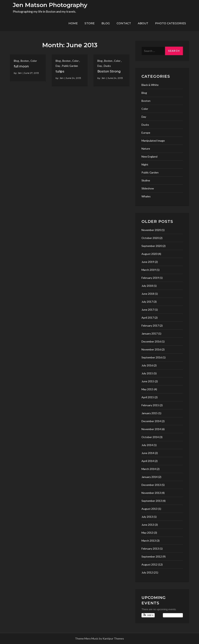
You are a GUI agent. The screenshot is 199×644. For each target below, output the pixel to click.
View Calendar (173, 615)
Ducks (107, 66)
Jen (20, 73)
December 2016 (151, 341)
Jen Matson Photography (50, 5)
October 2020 (150, 238)
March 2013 (149, 541)
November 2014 (151, 429)
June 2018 (148, 294)
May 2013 (147, 533)
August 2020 (149, 254)
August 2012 (149, 564)
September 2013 (152, 501)
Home (73, 23)
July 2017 (147, 302)
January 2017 (150, 333)
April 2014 (148, 461)
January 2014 (150, 477)
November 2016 (151, 349)
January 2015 (150, 413)
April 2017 (148, 318)
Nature (146, 149)
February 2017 (150, 325)
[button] (148, 615)
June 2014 (148, 453)
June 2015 (148, 381)
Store (90, 23)
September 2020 (152, 246)
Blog (106, 23)
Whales (146, 196)
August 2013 (149, 509)
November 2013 (151, 493)
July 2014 (147, 445)
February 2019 (150, 278)
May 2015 (147, 389)
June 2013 (148, 525)
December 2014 (151, 421)
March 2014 (149, 469)
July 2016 (147, 365)
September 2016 (152, 357)
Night (145, 164)
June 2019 (148, 262)
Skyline (146, 180)
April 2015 (148, 397)
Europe (146, 133)
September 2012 (152, 556)
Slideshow (148, 188)
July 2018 (147, 286)
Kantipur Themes (113, 638)
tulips (60, 71)
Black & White (150, 85)
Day (58, 66)
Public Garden (70, 66)
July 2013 (147, 517)
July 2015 (147, 373)
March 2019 (149, 270)
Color (34, 61)
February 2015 (150, 405)
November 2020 (151, 230)
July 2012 (147, 572)
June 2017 (148, 310)
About (143, 23)
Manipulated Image (153, 141)
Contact (124, 23)
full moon (21, 66)
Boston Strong (109, 71)
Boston (25, 61)
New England (149, 156)
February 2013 (150, 549)
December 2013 (151, 485)
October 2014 (150, 437)
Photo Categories (171, 23)
